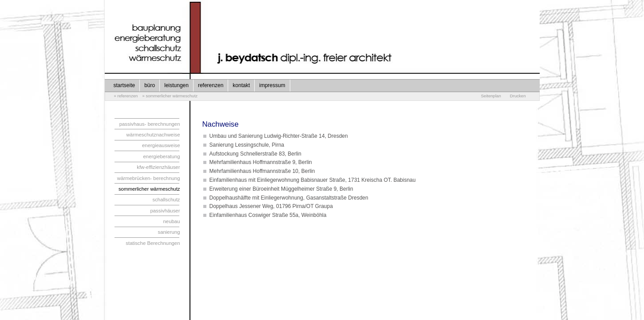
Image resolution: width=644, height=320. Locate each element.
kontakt (241, 85)
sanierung (169, 232)
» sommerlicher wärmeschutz (170, 96)
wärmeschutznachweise (153, 135)
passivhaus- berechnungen (150, 124)
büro (150, 85)
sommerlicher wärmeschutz (149, 189)
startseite (124, 85)
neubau (171, 221)
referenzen (211, 85)
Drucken (518, 96)
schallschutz (166, 200)
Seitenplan (491, 96)
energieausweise (161, 145)
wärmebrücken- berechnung (149, 178)
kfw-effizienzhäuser (158, 167)
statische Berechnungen (153, 243)
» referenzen (126, 96)
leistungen (176, 85)
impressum (272, 85)
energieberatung (162, 156)
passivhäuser (165, 211)
